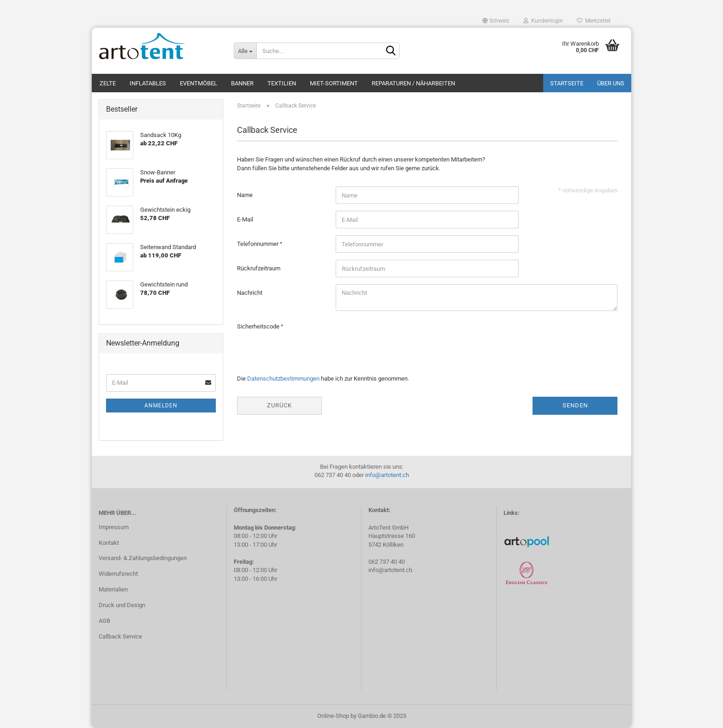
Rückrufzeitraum (259, 268)
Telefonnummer (258, 244)
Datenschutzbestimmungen (283, 379)
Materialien (113, 589)
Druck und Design (122, 605)
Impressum (114, 527)
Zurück (279, 405)
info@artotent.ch (387, 475)
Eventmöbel (199, 83)
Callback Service (120, 636)
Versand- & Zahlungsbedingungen (143, 558)
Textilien (282, 83)
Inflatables (148, 83)
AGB (104, 621)
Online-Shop (333, 716)
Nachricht (250, 293)
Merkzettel (594, 21)
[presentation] (406, 336)
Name (245, 195)
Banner (242, 83)
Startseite (567, 83)
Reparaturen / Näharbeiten (413, 83)
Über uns (611, 83)
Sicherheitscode (259, 326)
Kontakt (109, 543)
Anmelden (161, 406)
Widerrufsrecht (118, 574)
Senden (575, 405)
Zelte (108, 83)
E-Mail (245, 219)
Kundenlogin (543, 21)
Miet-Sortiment (334, 83)
